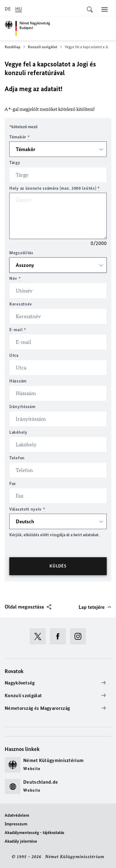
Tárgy (15, 163)
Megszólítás (21, 253)
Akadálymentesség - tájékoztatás (34, 833)
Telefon (17, 458)
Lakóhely (18, 432)
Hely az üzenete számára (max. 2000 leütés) (55, 188)
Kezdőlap (15, 47)
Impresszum (16, 824)
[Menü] (105, 9)
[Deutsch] (8, 9)
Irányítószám (22, 407)
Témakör (19, 137)
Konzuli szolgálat (45, 47)
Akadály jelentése (21, 841)
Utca (14, 355)
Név (15, 278)
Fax (13, 484)
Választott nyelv (27, 509)
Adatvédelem (17, 815)
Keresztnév (21, 304)
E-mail (18, 330)
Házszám (18, 381)
